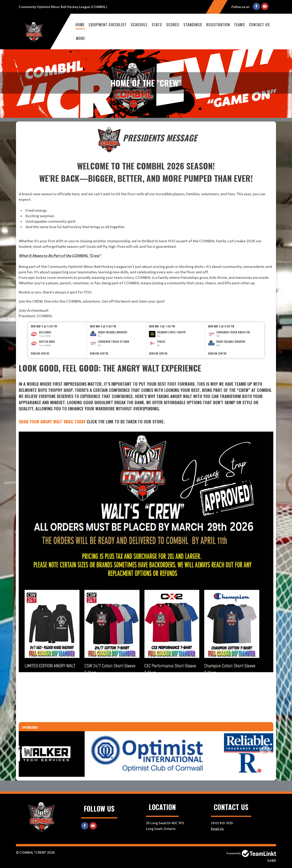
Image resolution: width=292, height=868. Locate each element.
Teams (240, 25)
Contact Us (259, 25)
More (81, 38)
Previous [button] (27, 752)
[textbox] (146, 222)
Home (80, 25)
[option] (58, 340)
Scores (173, 25)
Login (272, 860)
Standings (193, 25)
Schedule (139, 25)
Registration (218, 25)
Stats (157, 25)
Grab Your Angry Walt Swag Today (52, 422)
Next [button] (265, 752)
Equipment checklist (108, 25)
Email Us (217, 829)
